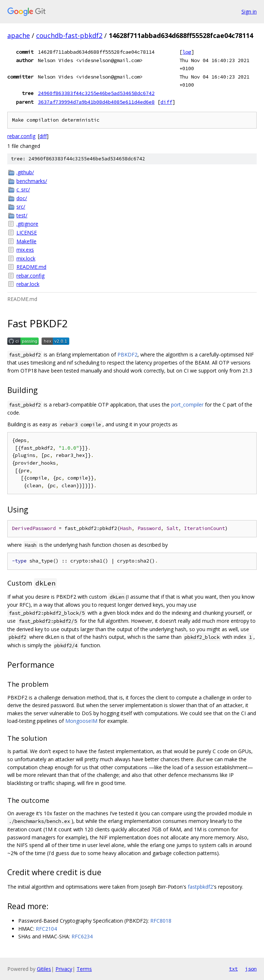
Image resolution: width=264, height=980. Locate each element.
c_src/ (23, 189)
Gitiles (44, 969)
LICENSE (27, 232)
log (187, 52)
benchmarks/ (32, 181)
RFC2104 (46, 929)
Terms (84, 969)
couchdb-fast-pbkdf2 (69, 35)
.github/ (25, 172)
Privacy (64, 969)
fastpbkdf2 (200, 887)
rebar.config (21, 136)
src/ (21, 207)
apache (19, 35)
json (251, 969)
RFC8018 (161, 921)
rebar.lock (28, 284)
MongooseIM (81, 721)
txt (233, 969)
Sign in (249, 12)
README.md (31, 267)
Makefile (26, 241)
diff (166, 102)
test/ (22, 215)
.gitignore (27, 224)
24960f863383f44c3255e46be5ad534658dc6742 (96, 93)
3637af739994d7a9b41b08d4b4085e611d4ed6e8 (96, 102)
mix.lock (26, 258)
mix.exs (25, 250)
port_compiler (187, 405)
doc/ (22, 198)
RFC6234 (82, 936)
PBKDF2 (127, 354)
